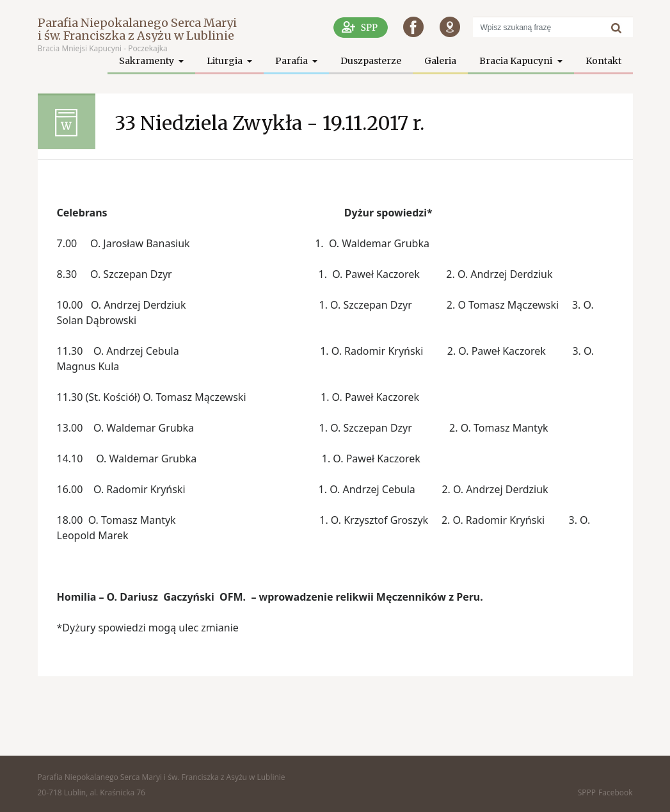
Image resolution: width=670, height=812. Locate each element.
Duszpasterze (371, 61)
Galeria (440, 61)
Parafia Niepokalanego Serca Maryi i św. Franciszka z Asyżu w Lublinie (137, 29)
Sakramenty (148, 61)
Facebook (615, 792)
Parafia (292, 61)
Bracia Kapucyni (517, 61)
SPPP (587, 792)
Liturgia (226, 61)
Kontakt (603, 61)
